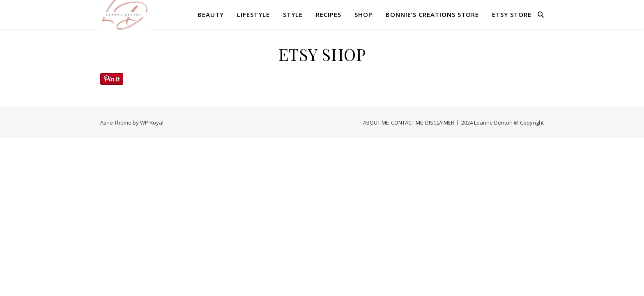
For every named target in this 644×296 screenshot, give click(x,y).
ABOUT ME (376, 123)
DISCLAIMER (440, 123)
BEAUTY (211, 14)
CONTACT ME (407, 123)
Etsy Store (512, 14)
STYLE (293, 14)
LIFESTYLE (253, 14)
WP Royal (152, 123)
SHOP (363, 14)
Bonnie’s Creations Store (432, 14)
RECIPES (329, 14)
